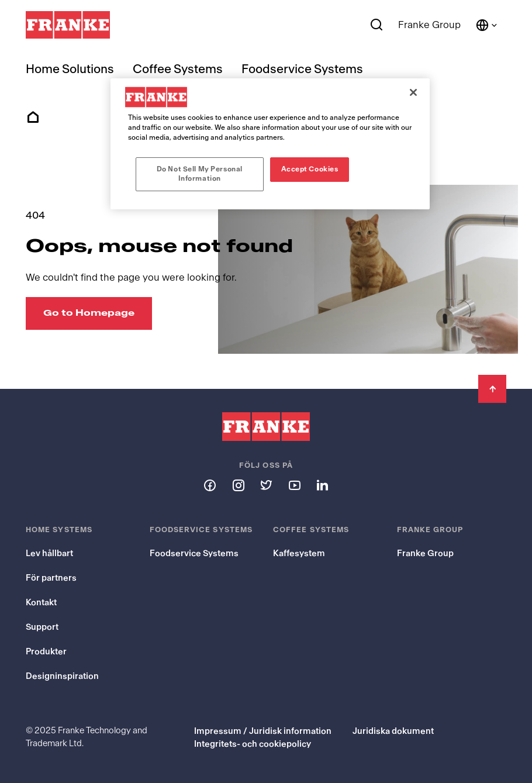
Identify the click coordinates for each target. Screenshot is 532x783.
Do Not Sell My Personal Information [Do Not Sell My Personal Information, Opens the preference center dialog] (200, 174)
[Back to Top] (492, 389)
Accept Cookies (310, 169)
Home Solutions (70, 69)
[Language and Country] (487, 25)
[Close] (413, 92)
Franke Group (429, 25)
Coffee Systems (178, 69)
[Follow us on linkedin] (322, 485)
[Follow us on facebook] (210, 485)
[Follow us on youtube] (294, 485)
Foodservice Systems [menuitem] (302, 69)
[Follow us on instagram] (238, 485)
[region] (270, 144)
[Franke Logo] (68, 25)
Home (33, 118)
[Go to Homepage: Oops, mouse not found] (89, 313)
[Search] (377, 25)
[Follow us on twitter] (266, 485)
